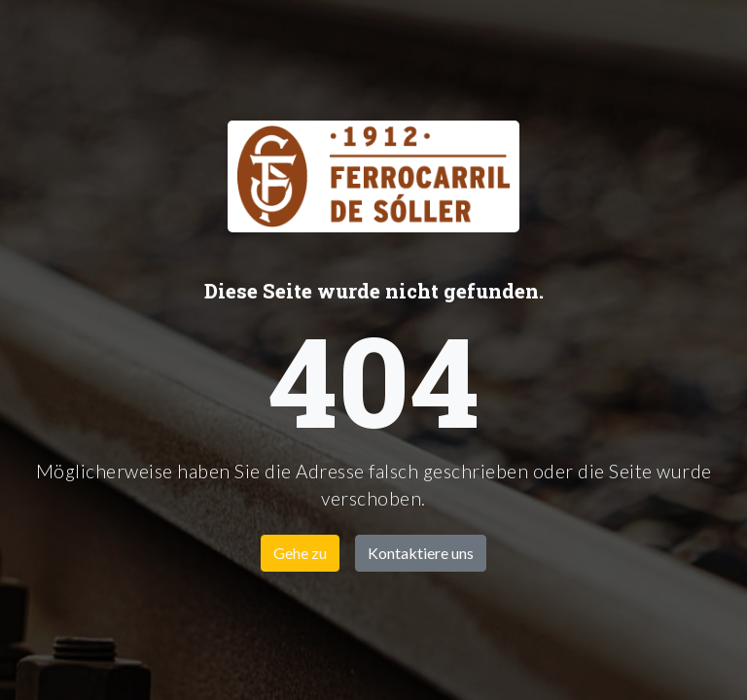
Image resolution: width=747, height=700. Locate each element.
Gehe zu (300, 553)
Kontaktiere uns (421, 553)
